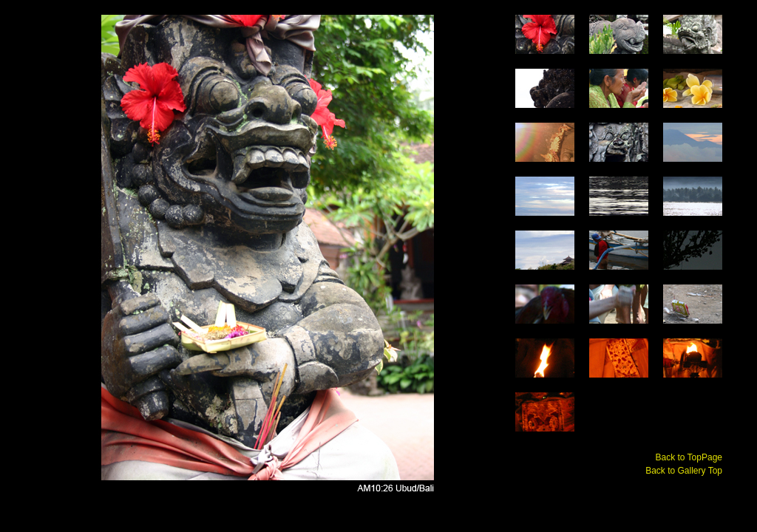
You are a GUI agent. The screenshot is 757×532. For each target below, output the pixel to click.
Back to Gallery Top (684, 471)
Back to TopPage (689, 457)
